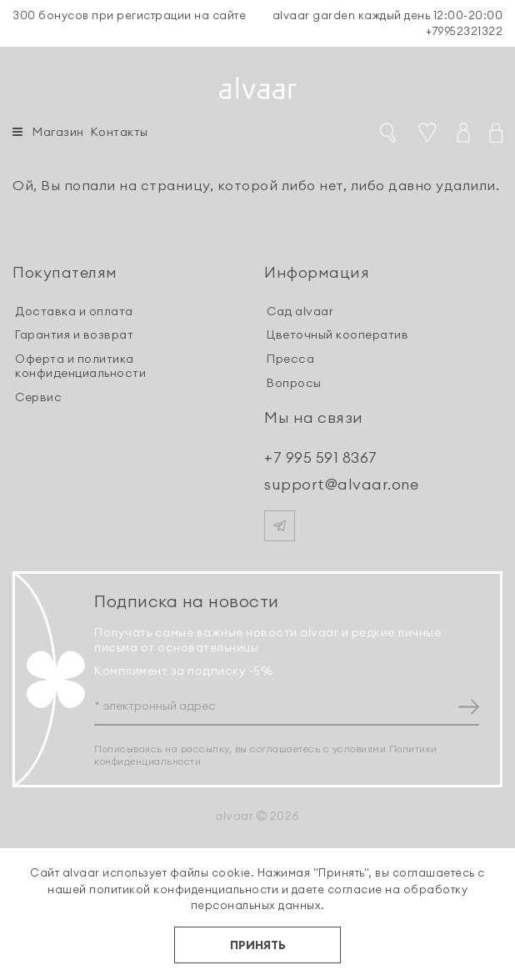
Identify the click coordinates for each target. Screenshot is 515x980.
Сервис (38, 397)
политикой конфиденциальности (184, 889)
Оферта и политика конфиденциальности (80, 366)
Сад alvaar (300, 311)
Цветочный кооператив (337, 334)
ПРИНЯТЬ (258, 945)
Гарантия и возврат (74, 334)
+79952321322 (464, 31)
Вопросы (294, 383)
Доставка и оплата (74, 311)
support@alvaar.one (341, 484)
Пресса (290, 359)
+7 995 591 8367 (321, 457)
